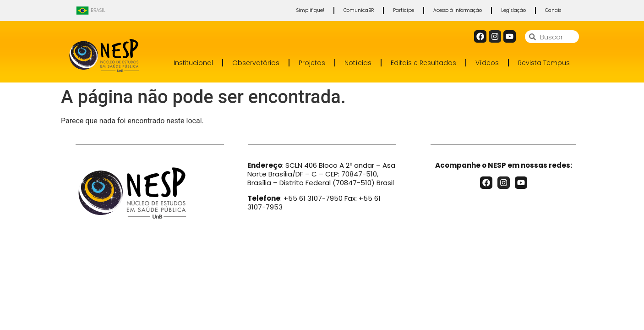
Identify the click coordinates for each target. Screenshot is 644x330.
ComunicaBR (359, 10)
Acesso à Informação (458, 10)
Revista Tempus (544, 63)
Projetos (312, 63)
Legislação (513, 10)
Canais (553, 10)
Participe (404, 10)
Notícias (358, 63)
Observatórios (256, 63)
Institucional (193, 63)
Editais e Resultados (423, 63)
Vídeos (487, 63)
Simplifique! (310, 10)
